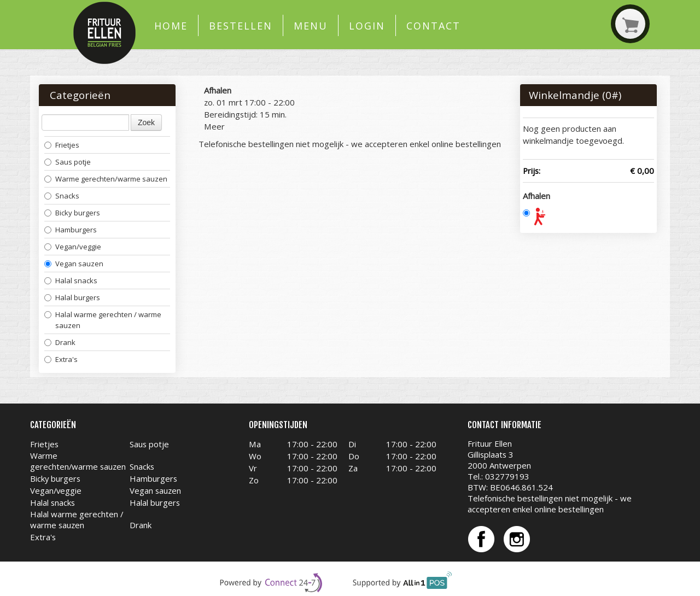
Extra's (61, 359)
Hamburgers (71, 230)
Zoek (146, 122)
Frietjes (62, 145)
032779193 (507, 476)
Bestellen (240, 26)
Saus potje (68, 162)
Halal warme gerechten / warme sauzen (103, 320)
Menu (311, 26)
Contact (433, 26)
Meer (214, 126)
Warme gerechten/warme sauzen (106, 179)
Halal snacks (71, 281)
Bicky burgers (72, 213)
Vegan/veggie (73, 247)
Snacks (62, 196)
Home (171, 26)
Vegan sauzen (74, 264)
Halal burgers (72, 297)
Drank (60, 342)
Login (367, 26)
